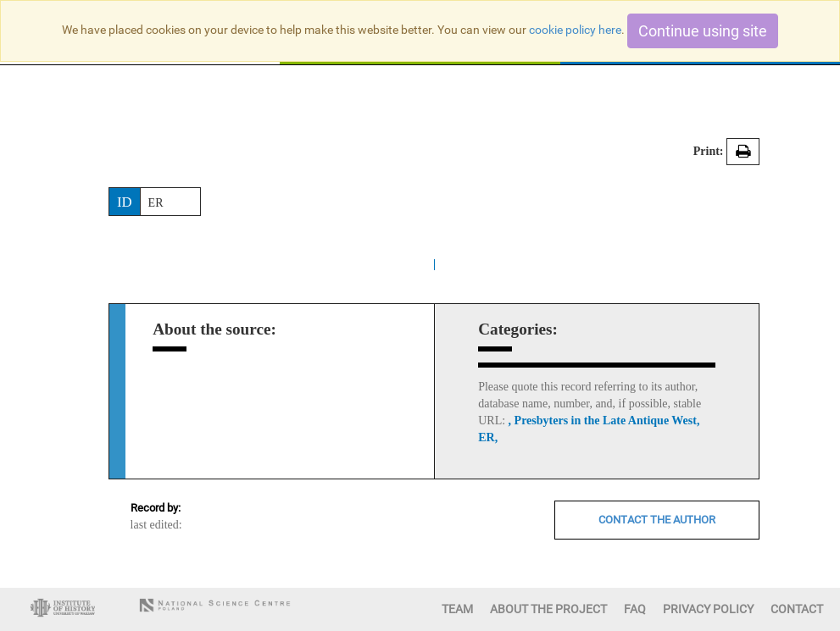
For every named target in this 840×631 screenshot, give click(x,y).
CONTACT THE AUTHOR (657, 520)
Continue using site (703, 31)
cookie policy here (575, 30)
